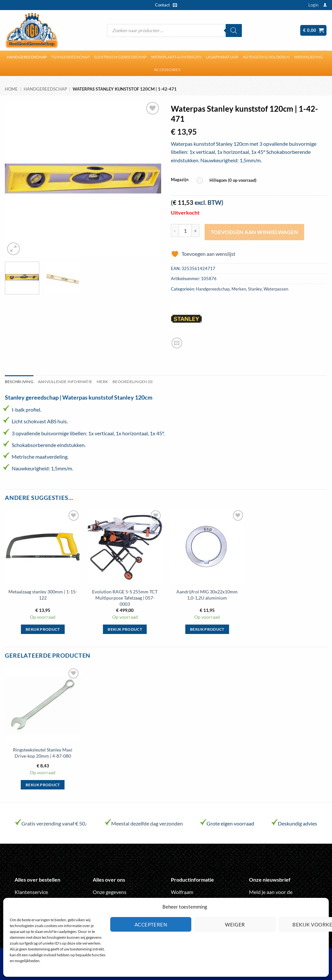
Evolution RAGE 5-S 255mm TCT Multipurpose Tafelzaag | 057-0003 (125, 598)
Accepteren (151, 924)
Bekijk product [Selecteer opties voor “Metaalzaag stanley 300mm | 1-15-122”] (43, 629)
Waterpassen (276, 289)
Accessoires (167, 70)
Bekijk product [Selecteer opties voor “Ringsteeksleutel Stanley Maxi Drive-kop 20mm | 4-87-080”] (43, 785)
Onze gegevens (110, 892)
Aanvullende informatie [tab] (65, 382)
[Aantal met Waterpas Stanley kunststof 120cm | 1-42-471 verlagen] (175, 230)
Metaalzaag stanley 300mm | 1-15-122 (43, 595)
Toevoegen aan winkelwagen (255, 232)
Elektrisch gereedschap (120, 57)
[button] (313, 5)
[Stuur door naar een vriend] (177, 343)
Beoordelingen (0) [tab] (133, 382)
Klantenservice (31, 892)
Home (11, 89)
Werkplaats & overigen (176, 57)
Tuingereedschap (70, 57)
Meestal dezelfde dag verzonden (147, 823)
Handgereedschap (27, 57)
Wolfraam (182, 892)
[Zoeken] (234, 31)
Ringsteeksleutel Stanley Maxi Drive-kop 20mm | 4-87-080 (43, 753)
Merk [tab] (102, 382)
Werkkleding (309, 57)
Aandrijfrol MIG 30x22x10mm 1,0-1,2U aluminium (207, 595)
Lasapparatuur (222, 57)
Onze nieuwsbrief (270, 880)
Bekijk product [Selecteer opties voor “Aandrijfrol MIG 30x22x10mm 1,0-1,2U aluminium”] (207, 629)
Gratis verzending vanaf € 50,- (54, 823)
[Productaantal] (185, 230)
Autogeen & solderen (266, 57)
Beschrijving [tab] (19, 382)
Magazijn (180, 180)
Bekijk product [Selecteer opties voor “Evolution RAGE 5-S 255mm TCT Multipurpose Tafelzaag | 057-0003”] (125, 629)
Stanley (255, 289)
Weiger (235, 924)
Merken (239, 289)
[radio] (228, 181)
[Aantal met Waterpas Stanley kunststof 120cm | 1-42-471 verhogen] (196, 230)
